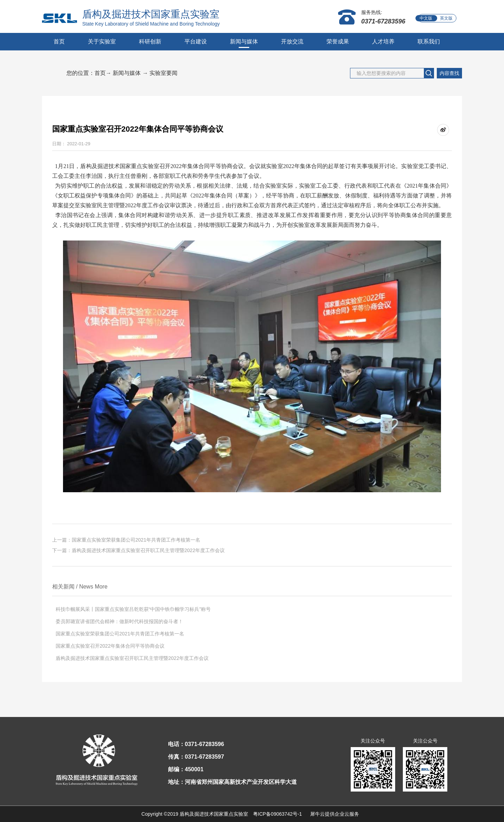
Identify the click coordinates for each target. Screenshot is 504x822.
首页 (59, 41)
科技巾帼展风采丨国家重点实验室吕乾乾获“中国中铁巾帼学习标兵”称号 (133, 609)
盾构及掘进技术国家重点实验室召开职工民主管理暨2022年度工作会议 (132, 658)
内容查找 (449, 73)
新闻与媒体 (127, 73)
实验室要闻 (163, 73)
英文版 (446, 18)
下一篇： (138, 550)
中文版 (426, 18)
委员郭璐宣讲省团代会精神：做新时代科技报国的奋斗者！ (119, 621)
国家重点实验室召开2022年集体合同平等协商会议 (110, 646)
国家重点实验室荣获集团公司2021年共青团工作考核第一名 (120, 634)
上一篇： (126, 540)
